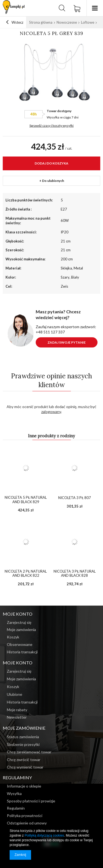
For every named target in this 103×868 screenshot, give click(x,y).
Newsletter (17, 717)
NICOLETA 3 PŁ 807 (75, 498)
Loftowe (88, 22)
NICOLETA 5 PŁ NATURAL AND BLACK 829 (26, 500)
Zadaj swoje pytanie (67, 342)
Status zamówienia (23, 737)
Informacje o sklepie (24, 786)
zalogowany (51, 412)
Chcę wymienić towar (25, 767)
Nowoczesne (67, 22)
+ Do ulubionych (52, 181)
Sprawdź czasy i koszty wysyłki (51, 126)
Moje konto (18, 663)
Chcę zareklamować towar (29, 752)
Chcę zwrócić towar (24, 760)
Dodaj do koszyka (51, 163)
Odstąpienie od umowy (27, 823)
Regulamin (16, 808)
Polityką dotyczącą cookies (44, 835)
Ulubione (15, 694)
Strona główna (41, 22)
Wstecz (15, 22)
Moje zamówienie (24, 728)
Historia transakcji (22, 702)
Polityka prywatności (25, 816)
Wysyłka (53, 117)
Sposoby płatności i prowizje (31, 801)
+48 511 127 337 (50, 332)
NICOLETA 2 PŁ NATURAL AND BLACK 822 (26, 574)
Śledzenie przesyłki (23, 745)
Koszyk (13, 687)
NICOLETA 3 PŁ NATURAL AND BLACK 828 (75, 574)
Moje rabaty (17, 710)
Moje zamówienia (21, 679)
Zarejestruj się (19, 671)
